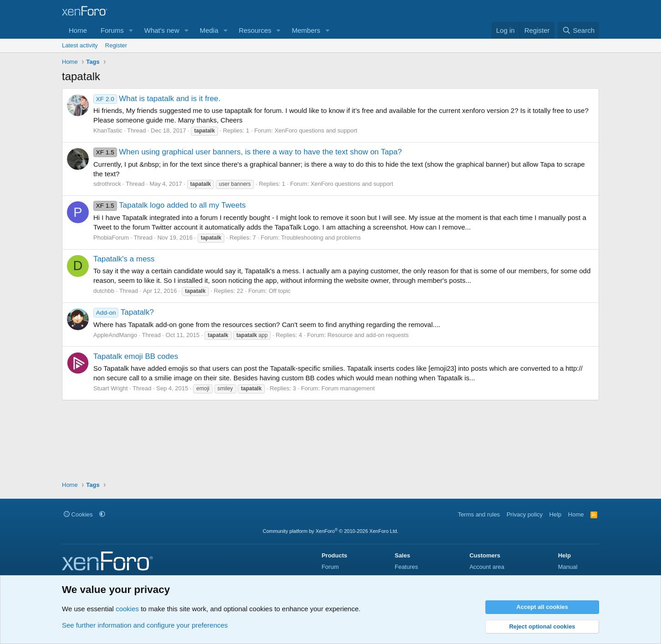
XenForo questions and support (316, 130)
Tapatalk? (124, 312)
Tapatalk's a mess (124, 259)
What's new (162, 30)
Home (78, 30)
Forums (112, 30)
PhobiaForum (111, 238)
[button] (131, 30)
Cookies (78, 514)
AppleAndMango (115, 335)
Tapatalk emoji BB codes (136, 356)
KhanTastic (108, 130)
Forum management (348, 388)
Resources (255, 30)
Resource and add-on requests (368, 335)
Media (209, 30)
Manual (568, 567)
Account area (487, 567)
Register (116, 45)
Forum (330, 567)
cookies (127, 609)
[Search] (578, 30)
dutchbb (104, 291)
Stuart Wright (111, 388)
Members (306, 30)
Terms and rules (479, 514)
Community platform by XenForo (330, 531)
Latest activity (80, 45)
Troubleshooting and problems (321, 238)
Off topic (280, 291)
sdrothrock (107, 184)
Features (406, 567)
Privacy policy (525, 514)
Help (556, 514)
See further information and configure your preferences (145, 625)
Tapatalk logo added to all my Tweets (170, 205)
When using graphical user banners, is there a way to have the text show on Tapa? (248, 152)
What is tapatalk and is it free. (157, 99)
